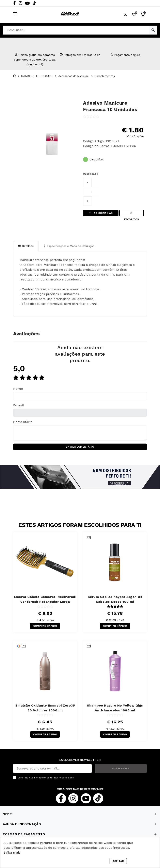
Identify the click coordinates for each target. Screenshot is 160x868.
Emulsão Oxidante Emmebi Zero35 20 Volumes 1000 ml (45, 708)
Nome (18, 389)
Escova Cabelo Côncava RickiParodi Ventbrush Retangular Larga (45, 600)
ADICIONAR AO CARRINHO (101, 214)
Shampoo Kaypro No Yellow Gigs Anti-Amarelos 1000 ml (115, 708)
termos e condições (62, 778)
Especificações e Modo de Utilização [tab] (72, 246)
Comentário (23, 423)
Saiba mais (12, 852)
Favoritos (132, 214)
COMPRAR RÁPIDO (45, 627)
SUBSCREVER (121, 769)
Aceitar (118, 861)
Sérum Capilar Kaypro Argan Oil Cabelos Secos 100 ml (115, 600)
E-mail (19, 406)
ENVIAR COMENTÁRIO (80, 447)
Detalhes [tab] (26, 246)
